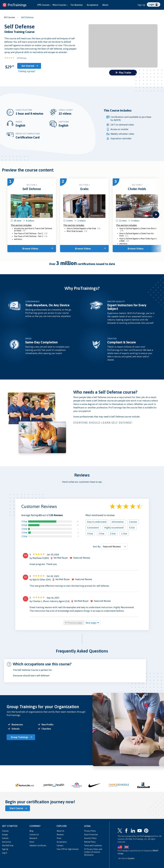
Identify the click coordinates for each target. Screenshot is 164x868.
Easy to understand (97, 522)
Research (33, 838)
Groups (5, 835)
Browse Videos (30, 249)
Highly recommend (114, 528)
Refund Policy (90, 842)
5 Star (24, 521)
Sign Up (141, 5)
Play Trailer (124, 73)
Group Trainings (20, 737)
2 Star (24, 532)
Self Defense (27, 17)
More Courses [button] (60, 5)
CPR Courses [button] (44, 5)
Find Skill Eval (8, 846)
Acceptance (93, 5)
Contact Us (34, 835)
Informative (118, 522)
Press (59, 838)
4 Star (24, 525)
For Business (77, 5)
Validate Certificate (38, 846)
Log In (5, 853)
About (105, 5)
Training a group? (27, 71)
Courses (5, 831)
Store (32, 842)
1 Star (24, 536)
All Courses (10, 17)
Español (131, 858)
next (156, 215)
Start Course (16, 808)
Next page (92, 623)
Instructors (7, 842)
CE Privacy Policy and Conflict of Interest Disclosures (93, 852)
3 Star (24, 529)
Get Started (28, 66)
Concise (133, 522)
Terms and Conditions (93, 846)
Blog (31, 831)
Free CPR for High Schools (68, 849)
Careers (60, 846)
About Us (60, 831)
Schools (5, 838)
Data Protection (91, 835)
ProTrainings (145, 836)
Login (153, 4)
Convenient (93, 528)
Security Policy (90, 838)
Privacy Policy (90, 831)
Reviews (60, 835)
